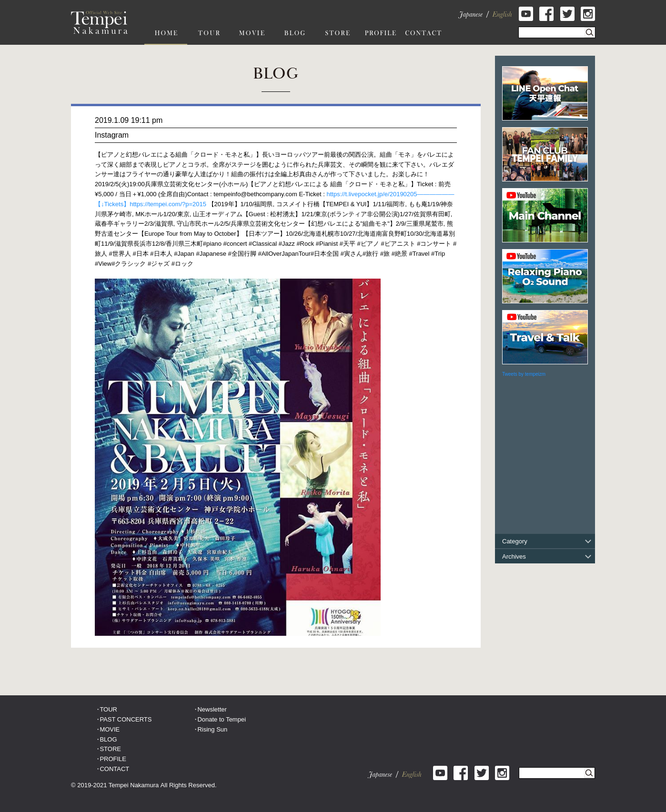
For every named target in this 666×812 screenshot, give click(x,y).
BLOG (108, 739)
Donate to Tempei (222, 719)
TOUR (108, 709)
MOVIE (110, 729)
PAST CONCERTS (126, 719)
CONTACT (114, 769)
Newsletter (212, 709)
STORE (110, 749)
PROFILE (113, 759)
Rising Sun (212, 729)
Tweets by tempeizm (524, 374)
